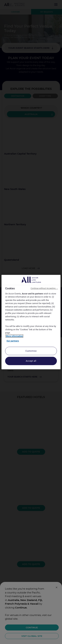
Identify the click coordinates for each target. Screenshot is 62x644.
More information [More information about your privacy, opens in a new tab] (14, 336)
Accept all (31, 361)
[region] (31, 322)
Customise (31, 351)
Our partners (13, 341)
